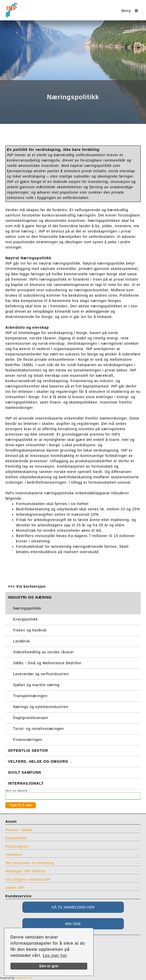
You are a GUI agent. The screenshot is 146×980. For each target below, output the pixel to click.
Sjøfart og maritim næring (36, 685)
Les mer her (55, 955)
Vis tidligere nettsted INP (28, 880)
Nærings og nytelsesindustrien (41, 707)
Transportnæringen (30, 696)
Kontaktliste (16, 838)
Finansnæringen (28, 740)
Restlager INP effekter (26, 871)
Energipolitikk (26, 619)
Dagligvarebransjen (31, 718)
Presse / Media (19, 830)
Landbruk (22, 641)
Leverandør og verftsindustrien (41, 674)
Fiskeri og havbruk (30, 630)
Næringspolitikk (27, 608)
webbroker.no (24, 978)
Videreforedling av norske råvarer (44, 652)
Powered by (16, 978)
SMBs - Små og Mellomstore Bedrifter (47, 663)
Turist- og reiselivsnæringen (39, 729)
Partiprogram (17, 846)
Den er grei (49, 966)
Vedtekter (14, 855)
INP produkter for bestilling (30, 863)
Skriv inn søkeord (16, 791)
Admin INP (15, 888)
